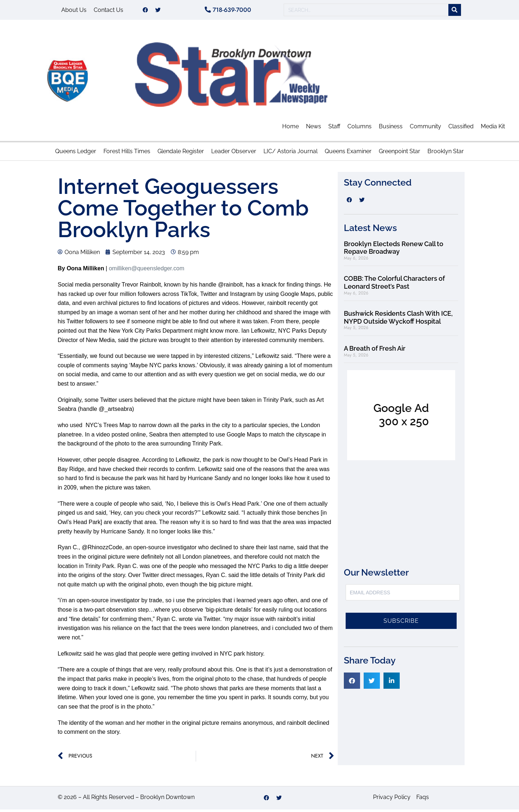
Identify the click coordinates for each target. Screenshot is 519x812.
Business (391, 129)
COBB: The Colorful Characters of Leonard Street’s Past (394, 285)
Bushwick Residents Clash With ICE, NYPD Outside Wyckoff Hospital (398, 320)
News (314, 129)
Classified (461, 129)
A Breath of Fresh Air (375, 351)
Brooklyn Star (446, 154)
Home (290, 129)
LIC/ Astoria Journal (290, 154)
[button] (352, 683)
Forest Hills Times (127, 154)
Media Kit (493, 129)
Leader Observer (234, 154)
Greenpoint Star (400, 154)
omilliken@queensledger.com (147, 271)
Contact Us (108, 11)
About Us (74, 11)
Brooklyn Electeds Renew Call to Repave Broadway (394, 250)
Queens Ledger (76, 154)
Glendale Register (181, 154)
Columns (360, 129)
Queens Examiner (348, 154)
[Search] (455, 11)
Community (425, 129)
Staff (334, 129)
